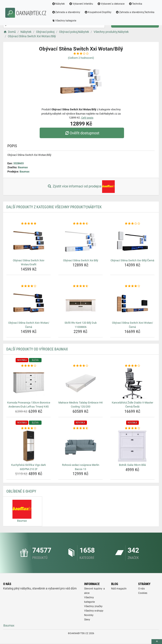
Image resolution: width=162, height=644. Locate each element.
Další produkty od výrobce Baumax (37, 349)
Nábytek (61, 4)
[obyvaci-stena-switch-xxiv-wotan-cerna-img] (29, 304)
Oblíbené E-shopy (21, 491)
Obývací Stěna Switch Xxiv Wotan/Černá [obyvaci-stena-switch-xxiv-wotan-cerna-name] (29, 325)
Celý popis (87, 118)
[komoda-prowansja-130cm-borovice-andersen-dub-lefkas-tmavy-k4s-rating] (29, 366)
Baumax (23, 167)
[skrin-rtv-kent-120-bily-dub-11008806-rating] (80, 286)
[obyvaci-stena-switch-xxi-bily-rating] (80, 224)
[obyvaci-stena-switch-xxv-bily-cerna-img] (132, 242)
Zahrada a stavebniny (68, 12)
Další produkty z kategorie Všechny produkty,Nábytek (54, 207)
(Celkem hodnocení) (81, 58)
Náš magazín (119, 589)
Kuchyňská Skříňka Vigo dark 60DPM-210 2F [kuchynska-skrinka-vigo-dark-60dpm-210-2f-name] (29, 467)
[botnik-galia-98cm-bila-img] (132, 446)
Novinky (89, 615)
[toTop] (157, 642)
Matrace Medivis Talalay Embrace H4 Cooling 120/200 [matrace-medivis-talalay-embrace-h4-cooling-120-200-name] (80, 405)
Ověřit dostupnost (82, 133)
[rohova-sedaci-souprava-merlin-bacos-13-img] (80, 446)
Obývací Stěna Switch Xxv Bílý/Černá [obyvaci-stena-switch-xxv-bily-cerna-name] (132, 260)
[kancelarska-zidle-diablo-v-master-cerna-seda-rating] (132, 366)
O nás (141, 589)
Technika (138, 4)
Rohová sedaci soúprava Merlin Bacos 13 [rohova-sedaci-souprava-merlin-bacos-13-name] (81, 467)
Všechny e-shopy (94, 611)
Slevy (87, 620)
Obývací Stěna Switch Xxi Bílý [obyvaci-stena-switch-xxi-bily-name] (81, 260)
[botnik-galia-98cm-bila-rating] (132, 428)
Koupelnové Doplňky (100, 12)
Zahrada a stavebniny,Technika (74, 21)
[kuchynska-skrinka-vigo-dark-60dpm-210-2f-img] (29, 446)
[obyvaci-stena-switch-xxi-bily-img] (80, 242)
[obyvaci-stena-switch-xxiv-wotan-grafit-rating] (29, 224)
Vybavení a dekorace (113, 4)
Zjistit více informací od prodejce (81, 187)
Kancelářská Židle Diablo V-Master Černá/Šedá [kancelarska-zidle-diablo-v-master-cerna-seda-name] (132, 405)
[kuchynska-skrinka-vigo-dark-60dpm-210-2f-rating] (29, 428)
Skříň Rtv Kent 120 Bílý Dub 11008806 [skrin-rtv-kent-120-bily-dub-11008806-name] (81, 325)
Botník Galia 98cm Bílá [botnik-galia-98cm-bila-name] (132, 465)
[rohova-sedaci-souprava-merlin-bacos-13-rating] (80, 428)
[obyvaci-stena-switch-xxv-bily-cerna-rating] (132, 224)
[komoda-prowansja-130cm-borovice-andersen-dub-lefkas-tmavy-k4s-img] (29, 384)
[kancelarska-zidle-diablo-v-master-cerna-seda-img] (132, 384)
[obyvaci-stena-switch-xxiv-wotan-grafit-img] (29, 242)
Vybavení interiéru (84, 4)
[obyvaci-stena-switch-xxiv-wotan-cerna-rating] (29, 286)
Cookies (143, 593)
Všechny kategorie (109, 21)
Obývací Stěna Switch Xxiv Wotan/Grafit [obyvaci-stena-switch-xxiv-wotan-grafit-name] (29, 263)
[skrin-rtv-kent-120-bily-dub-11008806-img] (80, 304)
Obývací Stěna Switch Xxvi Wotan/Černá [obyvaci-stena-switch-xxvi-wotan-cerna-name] (132, 325)
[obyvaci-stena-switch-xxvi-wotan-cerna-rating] (132, 286)
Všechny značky (93, 606)
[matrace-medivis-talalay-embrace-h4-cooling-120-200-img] (80, 384)
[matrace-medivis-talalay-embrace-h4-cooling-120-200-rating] (80, 366)
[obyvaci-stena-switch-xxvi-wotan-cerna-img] (132, 304)
